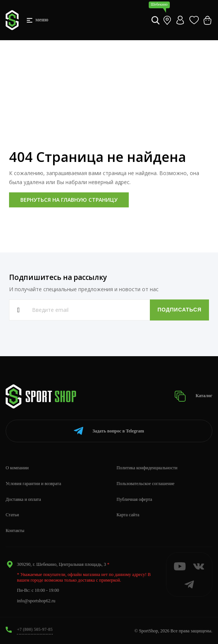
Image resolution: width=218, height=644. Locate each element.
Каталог (193, 396)
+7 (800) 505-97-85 (35, 629)
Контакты (15, 531)
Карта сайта (128, 515)
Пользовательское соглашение (146, 484)
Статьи (12, 515)
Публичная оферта (135, 499)
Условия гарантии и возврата (33, 484)
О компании (17, 468)
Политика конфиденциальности (147, 468)
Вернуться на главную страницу (69, 200)
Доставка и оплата (23, 499)
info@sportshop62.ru (36, 601)
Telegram (109, 431)
